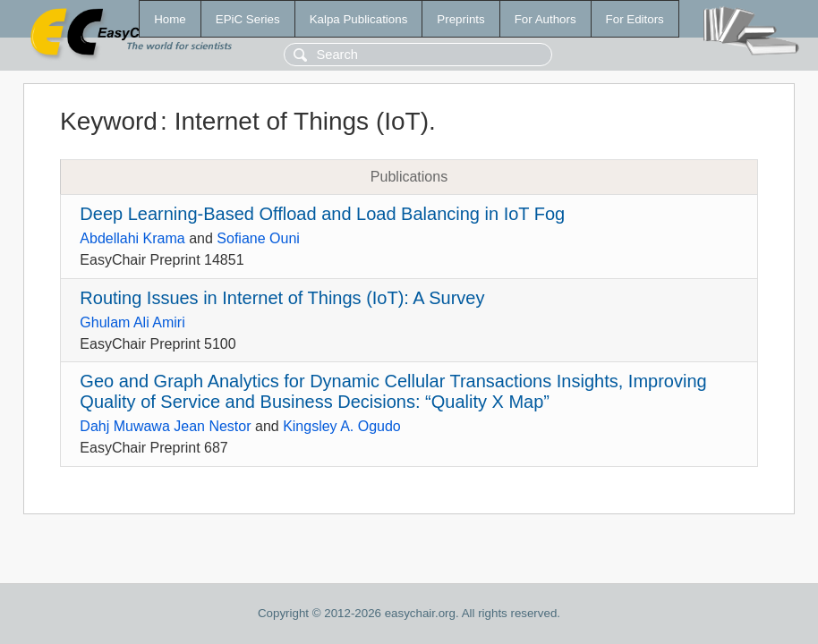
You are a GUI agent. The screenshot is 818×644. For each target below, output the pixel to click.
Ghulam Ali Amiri (132, 322)
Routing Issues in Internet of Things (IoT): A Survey (282, 298)
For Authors (545, 19)
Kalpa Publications (359, 19)
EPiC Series (248, 19)
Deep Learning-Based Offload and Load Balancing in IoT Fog (322, 214)
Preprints (460, 19)
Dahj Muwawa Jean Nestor (165, 426)
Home (170, 19)
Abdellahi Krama (132, 238)
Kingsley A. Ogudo (342, 426)
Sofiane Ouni (258, 238)
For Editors (635, 19)
